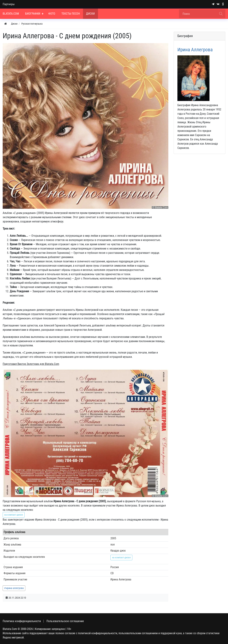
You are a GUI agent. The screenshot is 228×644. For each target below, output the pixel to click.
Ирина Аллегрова (195, 50)
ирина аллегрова (15, 588)
